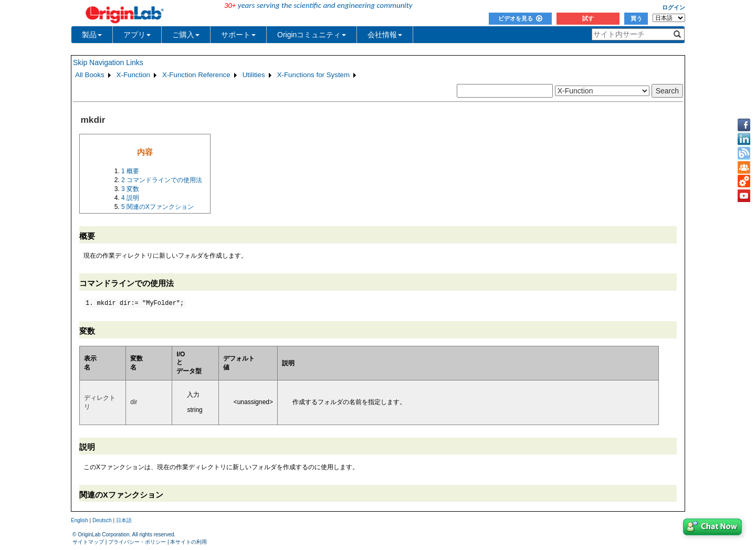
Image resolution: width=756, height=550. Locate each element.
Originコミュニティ (312, 35)
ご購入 (186, 35)
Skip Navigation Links (108, 62)
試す (588, 18)
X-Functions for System (314, 75)
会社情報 (385, 35)
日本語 (124, 520)
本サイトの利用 (188, 542)
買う (636, 18)
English (80, 520)
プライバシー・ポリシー (137, 542)
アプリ (137, 35)
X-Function (133, 75)
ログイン (674, 7)
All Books (90, 75)
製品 (92, 35)
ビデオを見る (520, 18)
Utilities (254, 75)
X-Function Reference (196, 75)
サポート (238, 35)
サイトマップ (88, 542)
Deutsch (102, 520)
